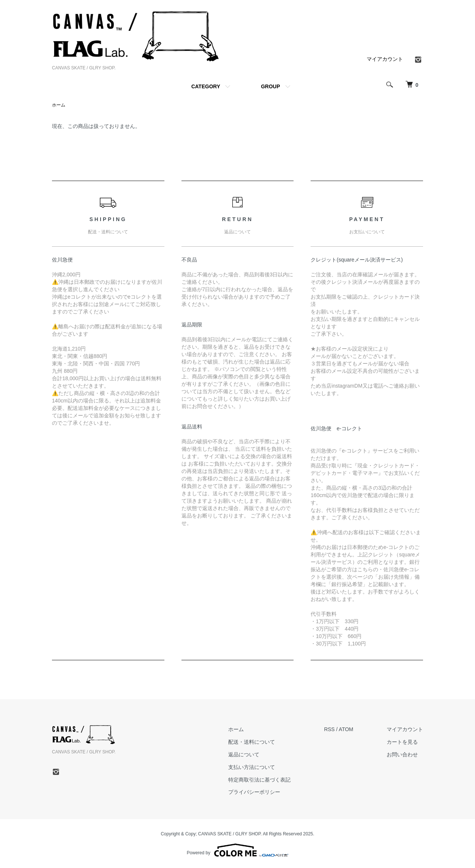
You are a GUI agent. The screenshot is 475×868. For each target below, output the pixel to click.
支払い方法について (252, 767)
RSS (329, 729)
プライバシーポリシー (254, 792)
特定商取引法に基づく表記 (259, 780)
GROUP (270, 86)
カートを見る (402, 742)
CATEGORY (206, 86)
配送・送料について (252, 742)
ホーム (59, 105)
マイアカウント (385, 59)
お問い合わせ (402, 754)
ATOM (346, 729)
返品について (244, 754)
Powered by (237, 850)
